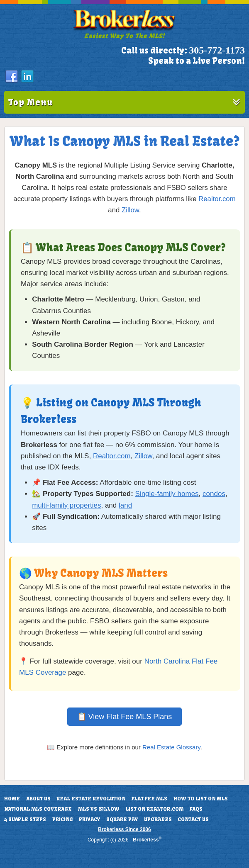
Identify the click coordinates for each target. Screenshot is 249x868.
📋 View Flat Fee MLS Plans (125, 717)
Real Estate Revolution (91, 799)
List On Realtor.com (154, 809)
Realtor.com (217, 199)
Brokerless (146, 840)
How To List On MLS (201, 799)
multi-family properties (66, 505)
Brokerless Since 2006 (124, 829)
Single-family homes (167, 494)
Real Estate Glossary (171, 747)
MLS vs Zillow (99, 809)
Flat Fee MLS (149, 799)
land (125, 505)
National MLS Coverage (38, 809)
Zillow (130, 210)
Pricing (63, 819)
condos (214, 494)
